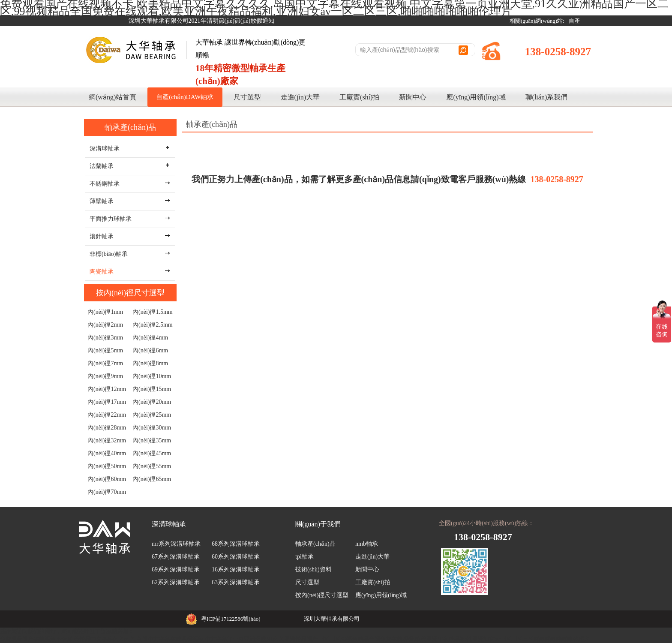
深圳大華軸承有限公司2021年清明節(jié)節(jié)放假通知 (202, 21)
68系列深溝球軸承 (236, 544)
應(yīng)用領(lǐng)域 (476, 97)
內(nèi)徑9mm (105, 376)
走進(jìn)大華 (300, 97)
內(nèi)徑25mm (152, 415)
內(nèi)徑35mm (152, 440)
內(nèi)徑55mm (152, 466)
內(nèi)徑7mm (105, 363)
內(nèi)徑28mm (107, 428)
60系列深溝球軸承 (236, 557)
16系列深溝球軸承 (236, 569)
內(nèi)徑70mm (107, 492)
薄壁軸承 (102, 201)
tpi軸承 (304, 557)
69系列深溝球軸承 (176, 569)
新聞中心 (413, 97)
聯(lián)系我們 (547, 97)
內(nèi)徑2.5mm (153, 325)
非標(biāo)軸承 (109, 254)
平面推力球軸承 (111, 219)
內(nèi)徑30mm (152, 428)
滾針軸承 (102, 236)
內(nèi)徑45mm (152, 453)
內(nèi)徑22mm (107, 415)
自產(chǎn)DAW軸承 (185, 97)
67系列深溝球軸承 (176, 557)
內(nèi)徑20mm (152, 402)
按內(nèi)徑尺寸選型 (130, 293)
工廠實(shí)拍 (359, 97)
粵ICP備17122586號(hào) (231, 619)
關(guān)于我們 (318, 524)
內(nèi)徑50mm (107, 466)
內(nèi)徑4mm (150, 338)
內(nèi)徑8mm (150, 363)
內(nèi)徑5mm (105, 350)
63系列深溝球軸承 (236, 582)
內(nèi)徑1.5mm (153, 312)
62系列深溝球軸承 (176, 582)
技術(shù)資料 (313, 569)
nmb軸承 (367, 544)
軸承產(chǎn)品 (130, 127)
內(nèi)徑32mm (107, 440)
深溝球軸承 (169, 524)
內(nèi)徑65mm (152, 479)
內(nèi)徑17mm (107, 402)
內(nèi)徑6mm (150, 350)
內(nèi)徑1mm (105, 312)
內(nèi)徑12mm (107, 389)
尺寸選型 (247, 97)
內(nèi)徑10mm (152, 376)
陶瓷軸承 (102, 272)
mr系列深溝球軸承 (176, 544)
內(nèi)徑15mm (152, 389)
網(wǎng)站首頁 (112, 97)
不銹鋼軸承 (105, 184)
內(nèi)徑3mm (105, 338)
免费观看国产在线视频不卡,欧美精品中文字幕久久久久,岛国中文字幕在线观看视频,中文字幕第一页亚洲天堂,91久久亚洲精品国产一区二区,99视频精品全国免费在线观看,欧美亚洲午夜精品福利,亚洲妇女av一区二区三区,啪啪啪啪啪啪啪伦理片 (295, 639)
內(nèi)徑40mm (107, 453)
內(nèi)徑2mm (105, 325)
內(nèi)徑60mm (107, 479)
